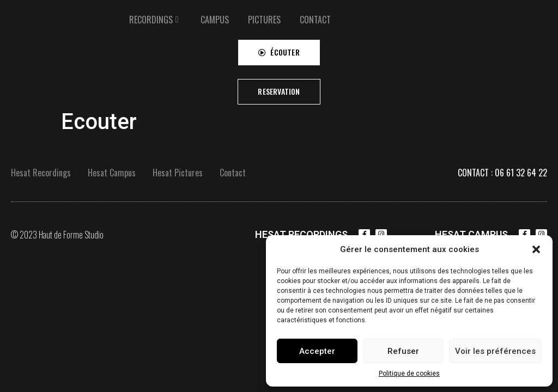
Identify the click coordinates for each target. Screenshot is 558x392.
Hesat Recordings (41, 173)
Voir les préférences (495, 351)
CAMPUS (215, 19)
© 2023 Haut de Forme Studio (57, 235)
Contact (233, 173)
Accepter (317, 351)
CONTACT (315, 19)
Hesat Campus (112, 173)
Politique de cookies (409, 373)
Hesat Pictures (178, 173)
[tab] (155, 19)
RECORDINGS (151, 19)
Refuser (403, 351)
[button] (536, 249)
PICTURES (264, 19)
